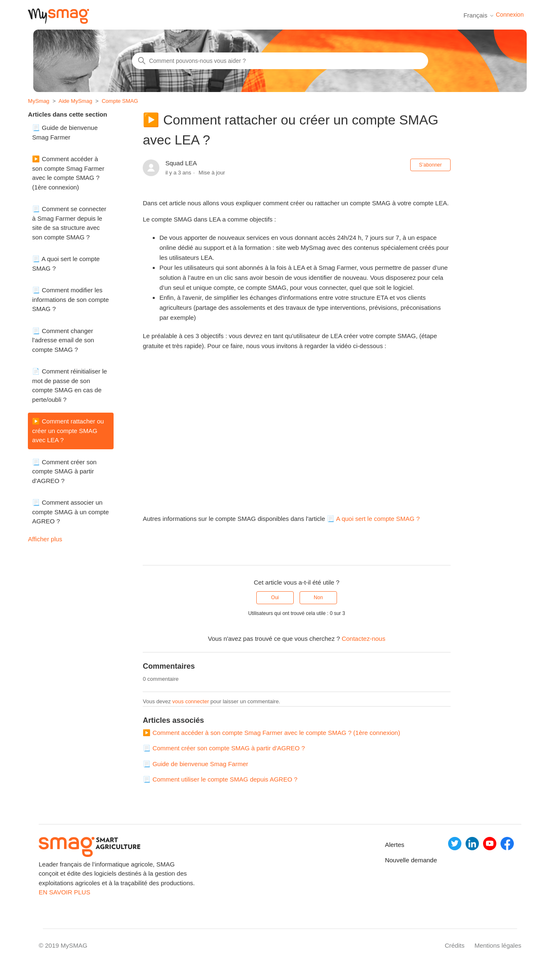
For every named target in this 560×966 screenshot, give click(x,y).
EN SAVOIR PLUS (64, 892)
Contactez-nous (363, 639)
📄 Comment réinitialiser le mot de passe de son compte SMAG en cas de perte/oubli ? (69, 385)
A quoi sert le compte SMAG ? (378, 519)
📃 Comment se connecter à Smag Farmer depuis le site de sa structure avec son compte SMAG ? (69, 223)
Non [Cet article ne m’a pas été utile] (318, 598)
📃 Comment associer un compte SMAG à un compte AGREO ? (70, 512)
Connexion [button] (510, 15)
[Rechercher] (280, 61)
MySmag (38, 101)
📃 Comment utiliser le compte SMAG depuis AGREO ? (220, 779)
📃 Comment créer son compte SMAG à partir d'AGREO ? (64, 471)
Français (479, 15)
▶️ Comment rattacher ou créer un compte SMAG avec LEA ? (68, 431)
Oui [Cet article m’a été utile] (275, 598)
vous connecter (191, 701)
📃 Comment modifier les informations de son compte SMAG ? (70, 299)
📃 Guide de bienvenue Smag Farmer (65, 132)
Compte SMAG (120, 101)
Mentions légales (498, 945)
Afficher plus (45, 539)
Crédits (455, 945)
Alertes (394, 845)
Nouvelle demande (394, 860)
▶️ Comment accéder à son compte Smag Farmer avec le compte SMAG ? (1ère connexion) (68, 173)
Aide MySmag (76, 101)
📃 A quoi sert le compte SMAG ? (66, 264)
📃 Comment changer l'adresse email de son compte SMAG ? (63, 340)
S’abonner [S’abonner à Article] (430, 165)
